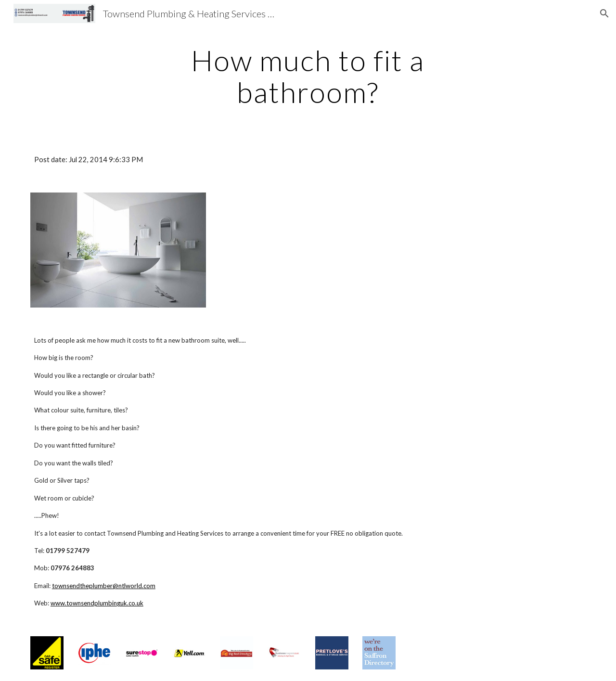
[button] (604, 13)
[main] (308, 76)
